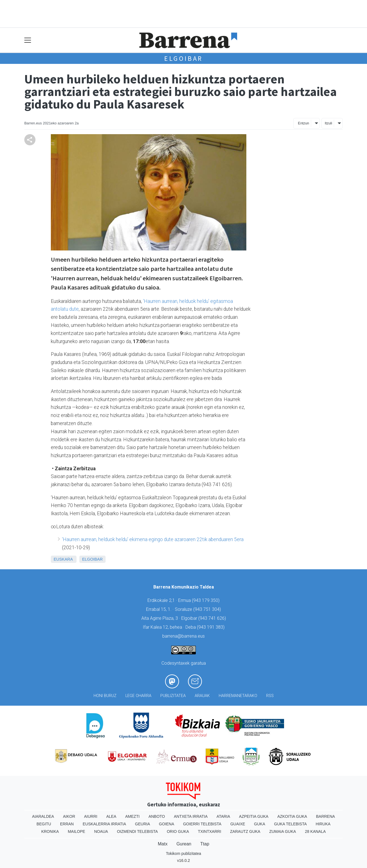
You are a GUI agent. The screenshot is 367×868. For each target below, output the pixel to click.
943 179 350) (206, 600)
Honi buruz (105, 696)
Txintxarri (210, 831)
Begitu (44, 824)
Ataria (223, 816)
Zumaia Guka (283, 831)
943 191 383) (211, 627)
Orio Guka (178, 831)
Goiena (166, 824)
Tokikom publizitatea (183, 853)
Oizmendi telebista (138, 831)
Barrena (325, 816)
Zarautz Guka (245, 831)
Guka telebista (290, 824)
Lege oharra (138, 696)
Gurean (184, 844)
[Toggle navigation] (28, 40)
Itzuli (328, 123)
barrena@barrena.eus (183, 636)
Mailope (77, 831)
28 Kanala (315, 831)
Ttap (205, 844)
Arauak (202, 696)
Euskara (63, 559)
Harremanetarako (238, 696)
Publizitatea (173, 696)
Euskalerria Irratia (104, 824)
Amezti (132, 816)
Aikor (69, 816)
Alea (111, 816)
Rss (270, 696)
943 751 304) (208, 609)
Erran (67, 824)
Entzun (304, 123)
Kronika (50, 831)
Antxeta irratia (191, 816)
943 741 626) (213, 618)
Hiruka (323, 824)
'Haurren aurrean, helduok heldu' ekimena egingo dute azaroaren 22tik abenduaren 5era (153, 539)
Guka (260, 824)
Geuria (142, 824)
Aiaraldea (43, 816)
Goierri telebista (202, 824)
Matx (163, 844)
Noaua (101, 831)
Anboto (157, 816)
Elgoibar (183, 58)
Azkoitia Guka (292, 816)
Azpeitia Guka (254, 816)
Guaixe (238, 824)
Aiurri (91, 816)
